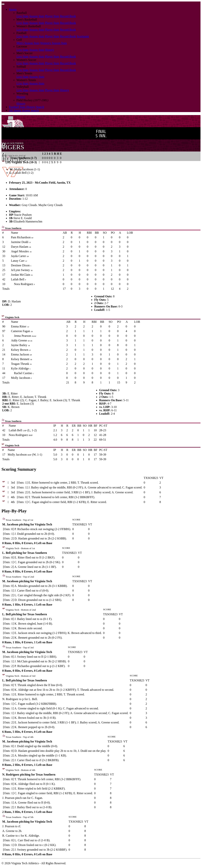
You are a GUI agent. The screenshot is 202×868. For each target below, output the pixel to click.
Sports (13, 9)
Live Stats (22, 16)
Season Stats (37, 16)
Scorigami (83, 36)
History (50, 50)
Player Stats (52, 16)
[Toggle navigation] (3, 4)
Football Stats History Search (27, 107)
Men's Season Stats (28, 43)
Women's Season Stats (54, 43)
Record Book (68, 16)
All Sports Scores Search (24, 110)
